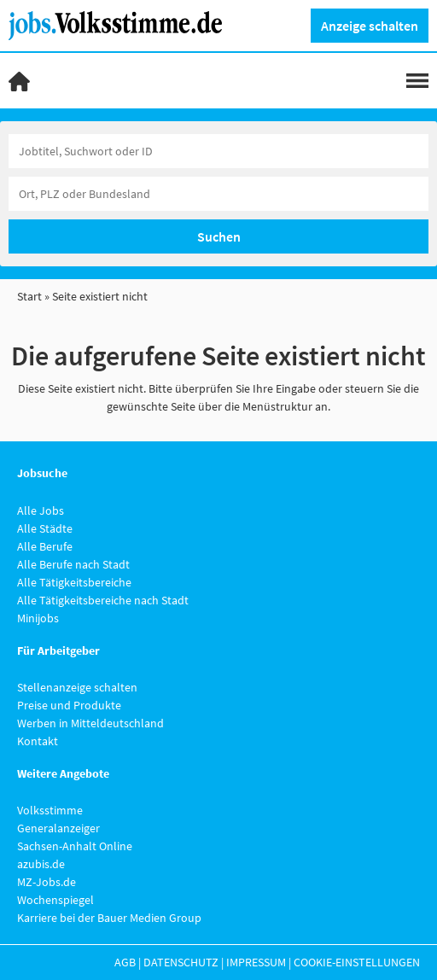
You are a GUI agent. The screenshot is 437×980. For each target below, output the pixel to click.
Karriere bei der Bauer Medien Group (109, 918)
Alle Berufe (45, 546)
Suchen (219, 236)
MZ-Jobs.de (47, 882)
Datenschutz (181, 962)
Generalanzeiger (58, 828)
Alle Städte (45, 528)
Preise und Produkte (69, 705)
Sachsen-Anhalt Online (75, 846)
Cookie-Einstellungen (357, 962)
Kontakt (38, 741)
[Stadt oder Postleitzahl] (218, 194)
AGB (125, 962)
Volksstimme (50, 810)
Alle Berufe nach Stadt (73, 564)
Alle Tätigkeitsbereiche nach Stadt (103, 600)
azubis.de (41, 864)
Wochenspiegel (55, 900)
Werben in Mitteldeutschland (90, 723)
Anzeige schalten (370, 26)
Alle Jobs (41, 510)
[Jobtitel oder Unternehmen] (218, 151)
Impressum (256, 962)
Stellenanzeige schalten (77, 687)
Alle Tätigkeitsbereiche (74, 582)
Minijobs (38, 618)
